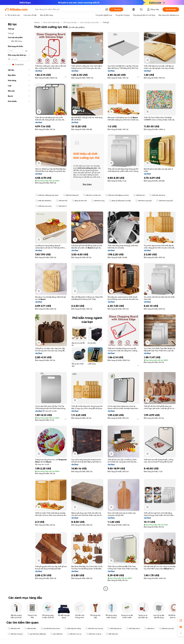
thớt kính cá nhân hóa (92, 195)
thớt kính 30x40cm (44, 201)
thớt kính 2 (149, 629)
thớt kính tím (139, 195)
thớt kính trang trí (15, 634)
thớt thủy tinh (112, 634)
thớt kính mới (14, 629)
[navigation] (19, 306)
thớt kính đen (30, 629)
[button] (107, 9)
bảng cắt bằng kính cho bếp (120, 201)
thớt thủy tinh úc (115, 629)
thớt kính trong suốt (144, 201)
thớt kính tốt (62, 201)
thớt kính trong (98, 201)
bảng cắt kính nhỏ (79, 201)
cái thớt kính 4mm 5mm (50, 629)
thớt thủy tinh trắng (73, 629)
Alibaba (37, 22)
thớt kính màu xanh (44, 206)
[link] (181, 620)
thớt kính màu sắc (167, 629)
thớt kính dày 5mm (157, 195)
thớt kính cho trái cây (94, 629)
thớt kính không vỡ (71, 195)
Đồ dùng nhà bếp (70, 22)
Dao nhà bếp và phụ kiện (90, 22)
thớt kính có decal (94, 634)
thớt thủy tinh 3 (133, 629)
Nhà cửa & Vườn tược (52, 22)
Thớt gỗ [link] (106, 22)
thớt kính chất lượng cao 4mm (117, 195)
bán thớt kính (57, 634)
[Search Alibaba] (69, 9)
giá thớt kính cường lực (37, 634)
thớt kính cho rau (74, 634)
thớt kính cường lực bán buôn (47, 195)
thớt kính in (61, 206)
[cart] (142, 10)
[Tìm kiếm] (116, 9)
